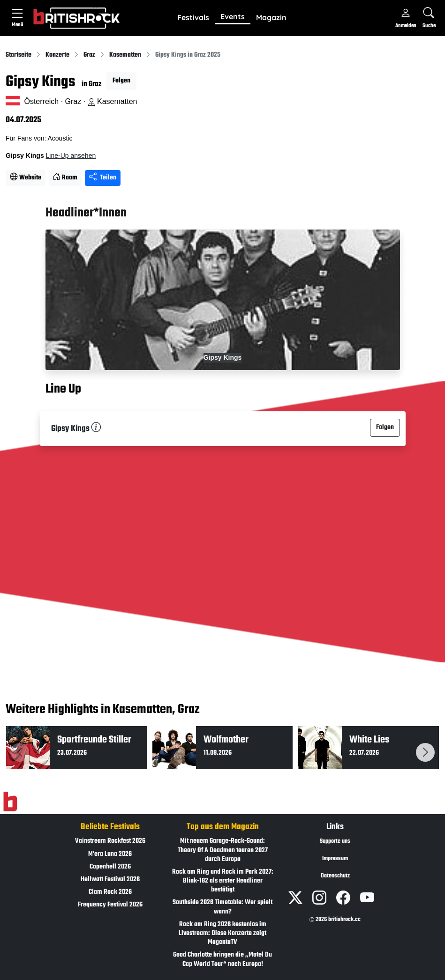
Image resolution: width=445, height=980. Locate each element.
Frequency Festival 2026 (110, 905)
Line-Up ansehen (71, 156)
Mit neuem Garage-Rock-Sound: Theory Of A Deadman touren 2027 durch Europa (223, 850)
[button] (193, 18)
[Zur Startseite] (10, 802)
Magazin (271, 17)
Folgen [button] (121, 81)
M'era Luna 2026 (110, 854)
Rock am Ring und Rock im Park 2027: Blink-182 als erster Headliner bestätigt (223, 881)
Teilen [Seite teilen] (103, 178)
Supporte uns (335, 841)
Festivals (193, 17)
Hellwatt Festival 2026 (110, 880)
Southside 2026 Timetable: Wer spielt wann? (222, 907)
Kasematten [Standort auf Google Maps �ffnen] (113, 101)
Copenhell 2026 (110, 867)
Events (233, 16)
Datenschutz (335, 876)
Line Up (63, 390)
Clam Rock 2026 (110, 892)
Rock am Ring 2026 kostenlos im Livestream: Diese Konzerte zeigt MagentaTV (222, 933)
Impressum (335, 859)
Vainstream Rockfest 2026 (110, 841)
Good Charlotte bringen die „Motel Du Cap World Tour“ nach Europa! (222, 959)
